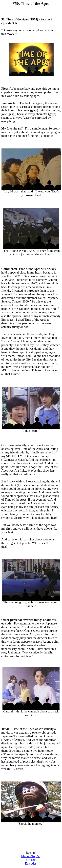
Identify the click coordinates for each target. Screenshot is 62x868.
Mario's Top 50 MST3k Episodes (31, 860)
